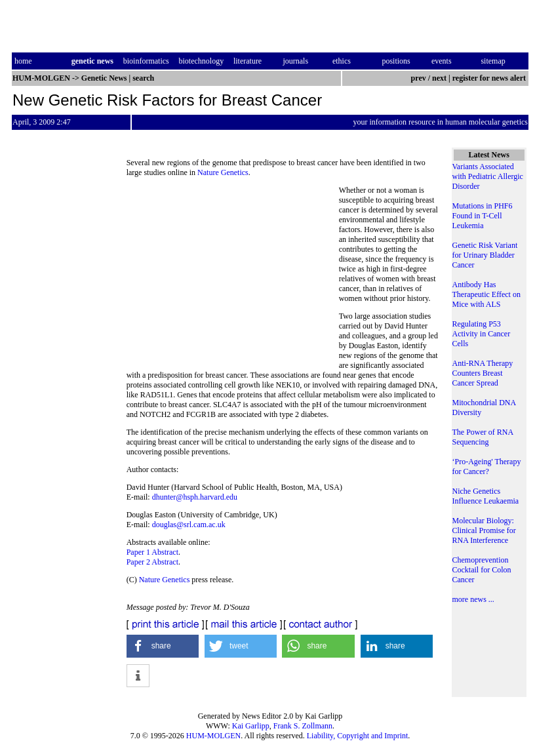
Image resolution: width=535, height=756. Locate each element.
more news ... (473, 599)
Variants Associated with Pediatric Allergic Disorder (488, 176)
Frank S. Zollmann (303, 726)
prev (419, 78)
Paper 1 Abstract (152, 552)
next (439, 78)
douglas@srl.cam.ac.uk (189, 525)
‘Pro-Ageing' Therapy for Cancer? (487, 467)
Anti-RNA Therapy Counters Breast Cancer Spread (483, 373)
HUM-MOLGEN (213, 736)
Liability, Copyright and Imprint (358, 736)
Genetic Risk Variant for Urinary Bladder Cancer (485, 255)
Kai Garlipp (251, 726)
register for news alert (490, 78)
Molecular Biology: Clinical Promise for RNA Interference (484, 530)
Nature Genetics (223, 172)
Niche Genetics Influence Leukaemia (486, 496)
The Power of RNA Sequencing (483, 437)
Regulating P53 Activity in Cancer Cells (482, 334)
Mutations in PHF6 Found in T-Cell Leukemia (483, 216)
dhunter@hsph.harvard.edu (195, 497)
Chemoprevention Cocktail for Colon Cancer (482, 570)
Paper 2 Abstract (152, 562)
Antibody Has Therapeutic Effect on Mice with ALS (486, 294)
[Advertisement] (233, 275)
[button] (163, 646)
